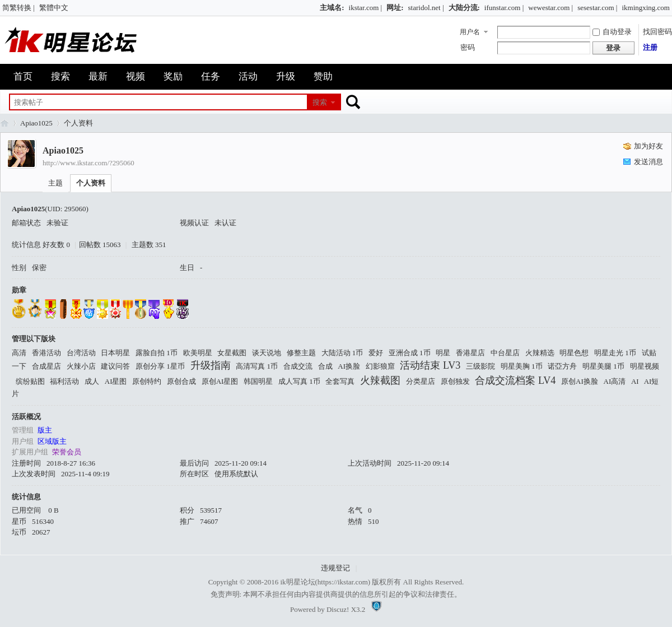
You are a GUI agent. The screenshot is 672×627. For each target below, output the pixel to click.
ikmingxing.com (646, 8)
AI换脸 (349, 366)
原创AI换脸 (580, 381)
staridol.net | (426, 8)
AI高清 (615, 381)
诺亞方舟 (562, 366)
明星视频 (645, 366)
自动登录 (612, 32)
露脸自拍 (157, 353)
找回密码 (657, 32)
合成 (325, 366)
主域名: (332, 8)
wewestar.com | (550, 8)
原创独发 (455, 381)
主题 (55, 183)
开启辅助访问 (315, 8)
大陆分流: (464, 8)
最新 (98, 76)
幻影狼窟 (380, 366)
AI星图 (116, 381)
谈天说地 (267, 353)
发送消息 (648, 162)
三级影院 (480, 366)
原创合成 (181, 381)
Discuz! (338, 609)
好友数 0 (56, 245)
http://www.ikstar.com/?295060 (88, 163)
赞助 (323, 76)
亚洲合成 (410, 353)
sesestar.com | (597, 8)
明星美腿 (603, 366)
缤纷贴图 (30, 381)
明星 (443, 353)
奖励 (173, 76)
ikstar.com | (366, 8)
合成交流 (298, 366)
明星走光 (615, 353)
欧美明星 (198, 353)
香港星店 (470, 353)
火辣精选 (540, 353)
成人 (92, 381)
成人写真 (299, 381)
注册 (650, 47)
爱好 (376, 353)
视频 (136, 76)
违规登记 (335, 568)
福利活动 (64, 381)
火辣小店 (81, 366)
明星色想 (574, 353)
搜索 (60, 76)
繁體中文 (54, 8)
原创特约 (147, 381)
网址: (395, 8)
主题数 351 (149, 245)
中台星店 (505, 353)
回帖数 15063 (100, 245)
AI (635, 381)
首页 (23, 76)
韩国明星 (258, 381)
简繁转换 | (18, 8)
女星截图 (232, 353)
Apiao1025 (36, 123)
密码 (468, 47)
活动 (248, 76)
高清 (19, 353)
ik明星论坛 (297, 582)
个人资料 (91, 183)
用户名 (470, 32)
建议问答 (115, 366)
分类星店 (421, 381)
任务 (211, 76)
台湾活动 (81, 353)
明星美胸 (522, 366)
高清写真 (257, 366)
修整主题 (301, 353)
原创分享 (160, 366)
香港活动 (46, 353)
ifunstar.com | (504, 8)
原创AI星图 (220, 381)
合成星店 (46, 366)
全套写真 (340, 381)
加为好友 (648, 146)
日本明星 (115, 353)
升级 (286, 76)
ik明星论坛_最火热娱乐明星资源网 (4, 123)
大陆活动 (342, 353)
